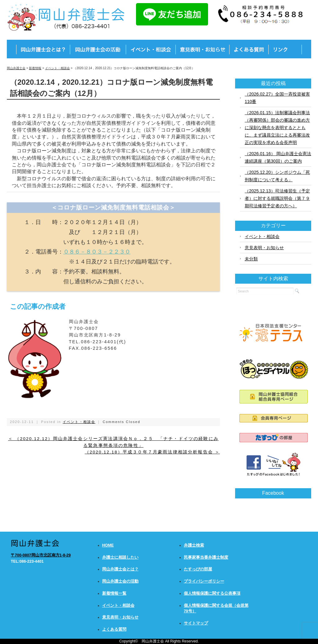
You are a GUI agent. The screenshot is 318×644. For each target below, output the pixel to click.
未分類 (251, 259)
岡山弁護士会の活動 (120, 581)
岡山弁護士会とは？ (120, 569)
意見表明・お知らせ (264, 248)
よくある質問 (114, 629)
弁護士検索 (194, 545)
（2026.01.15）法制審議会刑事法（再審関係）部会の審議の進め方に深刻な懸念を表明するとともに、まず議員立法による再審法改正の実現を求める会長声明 (277, 128)
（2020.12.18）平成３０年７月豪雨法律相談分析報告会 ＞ (152, 452)
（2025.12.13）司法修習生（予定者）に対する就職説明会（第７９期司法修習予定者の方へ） (277, 198)
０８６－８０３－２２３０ (97, 252)
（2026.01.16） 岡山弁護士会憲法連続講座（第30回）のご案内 (278, 157)
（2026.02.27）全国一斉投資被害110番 (277, 98)
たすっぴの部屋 (198, 569)
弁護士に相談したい (120, 557)
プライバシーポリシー (204, 581)
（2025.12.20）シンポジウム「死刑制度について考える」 (277, 176)
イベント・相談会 (79, 422)
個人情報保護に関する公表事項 (212, 593)
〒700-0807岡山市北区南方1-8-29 (41, 555)
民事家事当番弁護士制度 (206, 557)
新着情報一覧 (114, 593)
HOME (108, 545)
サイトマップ (196, 623)
